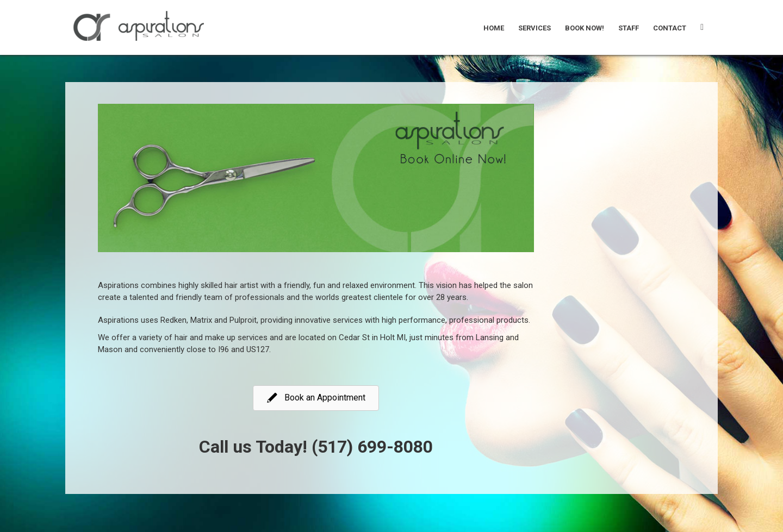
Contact (670, 28)
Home (494, 28)
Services (535, 28)
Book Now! (585, 28)
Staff (629, 28)
